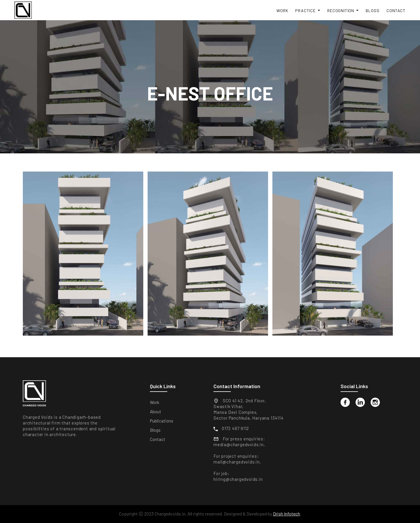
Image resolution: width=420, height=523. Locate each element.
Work (282, 11)
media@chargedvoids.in (239, 444)
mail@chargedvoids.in (237, 462)
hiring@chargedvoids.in (238, 479)
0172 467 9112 (235, 428)
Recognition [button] (341, 11)
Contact (396, 11)
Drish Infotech (287, 514)
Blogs (372, 11)
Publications (162, 421)
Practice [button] (306, 11)
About (156, 412)
